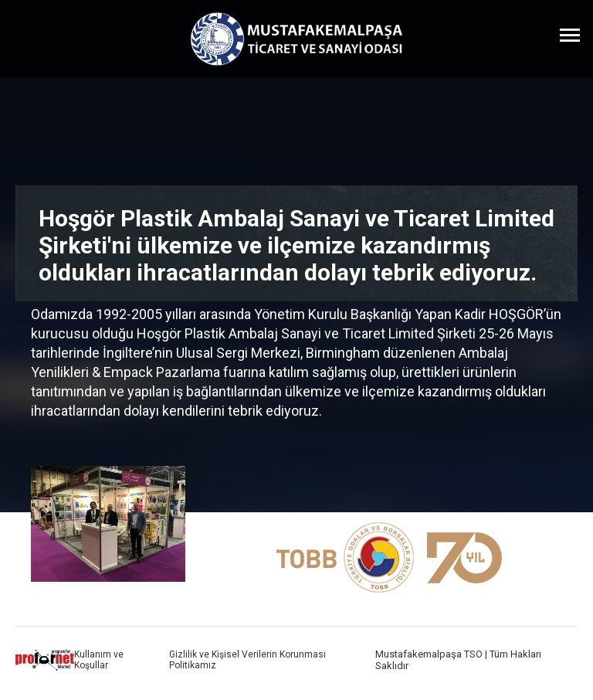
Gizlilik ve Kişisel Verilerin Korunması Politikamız (247, 660)
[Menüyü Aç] (570, 35)
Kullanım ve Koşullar (99, 660)
